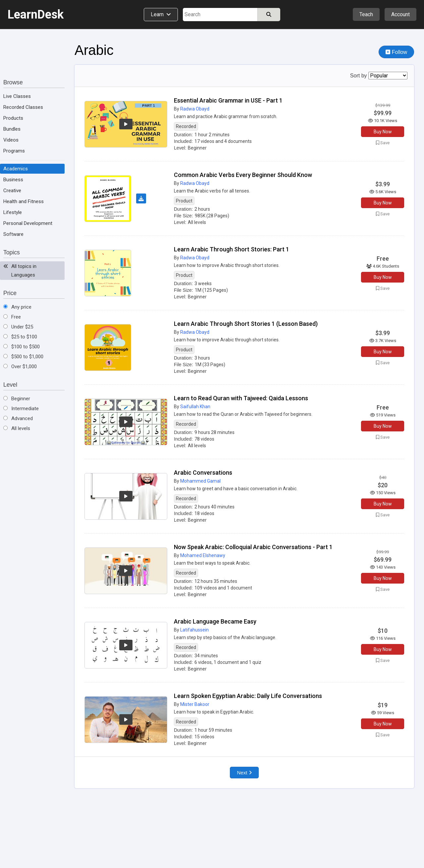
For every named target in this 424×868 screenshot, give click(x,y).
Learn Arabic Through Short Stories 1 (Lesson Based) (246, 324)
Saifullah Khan (195, 407)
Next (244, 773)
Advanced (18, 418)
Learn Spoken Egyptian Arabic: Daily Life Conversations (248, 696)
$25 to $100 (20, 337)
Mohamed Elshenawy (203, 555)
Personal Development (28, 223)
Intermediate (21, 409)
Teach (366, 14)
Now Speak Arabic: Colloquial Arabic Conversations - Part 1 (253, 547)
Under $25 (18, 327)
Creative (12, 191)
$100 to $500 (22, 347)
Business (13, 180)
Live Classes (17, 96)
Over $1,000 (20, 367)
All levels (17, 428)
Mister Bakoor (195, 704)
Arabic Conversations (203, 473)
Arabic (94, 50)
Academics (16, 169)
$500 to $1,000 (23, 357)
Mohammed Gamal (200, 481)
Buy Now (383, 132)
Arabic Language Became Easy (215, 621)
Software (13, 234)
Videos (11, 140)
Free (12, 317)
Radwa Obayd (195, 109)
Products (13, 118)
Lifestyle (13, 212)
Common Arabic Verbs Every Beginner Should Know (243, 175)
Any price (17, 307)
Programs (14, 151)
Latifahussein (194, 630)
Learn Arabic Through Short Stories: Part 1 (232, 249)
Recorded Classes (23, 107)
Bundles (12, 129)
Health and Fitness (24, 201)
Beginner (17, 399)
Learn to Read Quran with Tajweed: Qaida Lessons (241, 398)
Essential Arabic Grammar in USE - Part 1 (228, 100)
